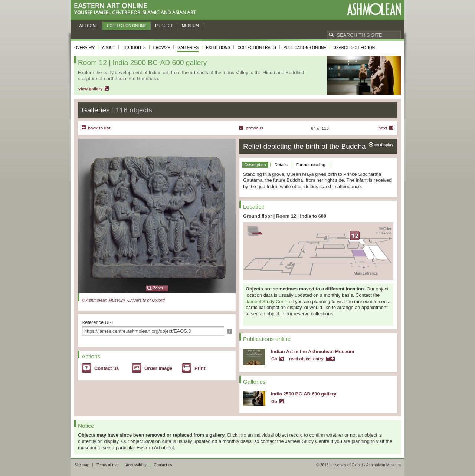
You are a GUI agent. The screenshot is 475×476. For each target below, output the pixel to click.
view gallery (90, 89)
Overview (84, 48)
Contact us (107, 368)
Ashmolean (374, 9)
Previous (255, 128)
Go (274, 359)
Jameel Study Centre (268, 301)
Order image (158, 368)
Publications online (305, 48)
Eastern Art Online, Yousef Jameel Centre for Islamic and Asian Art (137, 9)
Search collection (354, 48)
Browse (162, 48)
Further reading (311, 165)
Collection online (127, 26)
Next (383, 128)
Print (200, 368)
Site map (82, 465)
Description (255, 165)
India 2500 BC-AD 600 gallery (304, 394)
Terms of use (107, 465)
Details (281, 165)
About (109, 48)
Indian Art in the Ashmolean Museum (312, 352)
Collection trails (257, 48)
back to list (99, 128)
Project (164, 26)
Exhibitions (218, 48)
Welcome (89, 26)
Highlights (134, 48)
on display (384, 145)
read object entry (306, 359)
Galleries (188, 48)
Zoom (158, 288)
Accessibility (136, 465)
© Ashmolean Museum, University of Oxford (123, 300)
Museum (190, 26)
